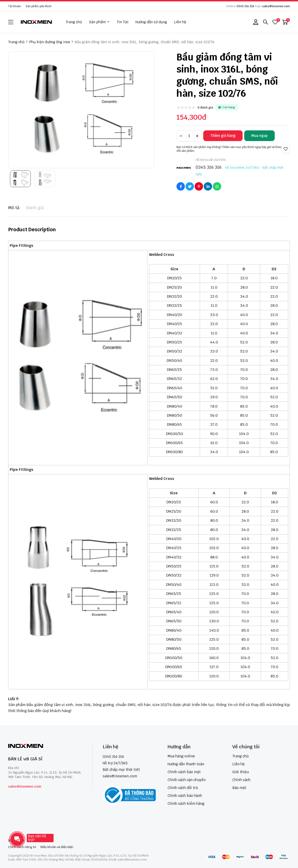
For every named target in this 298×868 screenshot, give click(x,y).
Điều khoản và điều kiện (57, 847)
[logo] (37, 22)
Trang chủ (74, 22)
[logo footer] (45, 746)
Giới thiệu (241, 772)
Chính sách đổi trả (183, 788)
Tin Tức (123, 22)
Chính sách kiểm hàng (186, 804)
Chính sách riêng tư (22, 847)
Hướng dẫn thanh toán (186, 764)
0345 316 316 (245, 6)
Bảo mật (239, 788)
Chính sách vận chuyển (187, 780)
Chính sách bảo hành (185, 796)
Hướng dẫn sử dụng (151, 22)
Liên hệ (180, 22)
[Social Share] (181, 186)
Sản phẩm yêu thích (39, 6)
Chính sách (241, 780)
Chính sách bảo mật (184, 772)
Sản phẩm (99, 22)
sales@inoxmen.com (276, 6)
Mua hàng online (181, 756)
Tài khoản (15, 6)
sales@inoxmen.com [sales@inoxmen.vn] (120, 776)
